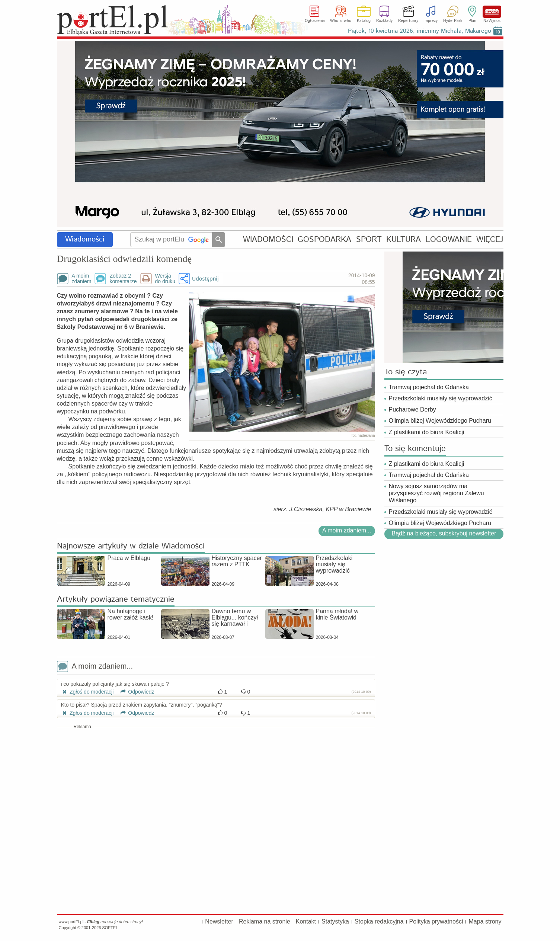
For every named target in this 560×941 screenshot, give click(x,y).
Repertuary (408, 21)
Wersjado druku (165, 279)
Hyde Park (453, 21)
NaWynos (492, 12)
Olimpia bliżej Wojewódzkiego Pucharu (440, 421)
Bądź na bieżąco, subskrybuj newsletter (444, 533)
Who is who (341, 21)
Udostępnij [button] (205, 279)
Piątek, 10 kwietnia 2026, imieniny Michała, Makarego (420, 31)
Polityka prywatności (436, 921)
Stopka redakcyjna (379, 921)
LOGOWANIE (449, 239)
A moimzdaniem (82, 279)
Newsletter (219, 921)
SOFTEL (110, 928)
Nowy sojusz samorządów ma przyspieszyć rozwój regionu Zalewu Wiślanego (436, 493)
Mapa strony (485, 921)
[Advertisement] (216, 784)
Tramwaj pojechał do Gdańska (429, 387)
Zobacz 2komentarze (123, 279)
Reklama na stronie (265, 921)
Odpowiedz (135, 692)
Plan (472, 21)
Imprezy (431, 21)
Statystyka (335, 921)
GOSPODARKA (324, 239)
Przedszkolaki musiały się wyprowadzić (441, 398)
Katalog (364, 21)
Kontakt (306, 921)
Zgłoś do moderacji (87, 692)
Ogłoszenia (315, 21)
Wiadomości (85, 239)
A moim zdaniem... (347, 530)
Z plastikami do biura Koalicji (427, 432)
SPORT (369, 239)
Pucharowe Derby (412, 409)
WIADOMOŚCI (268, 239)
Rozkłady (384, 21)
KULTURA (404, 239)
